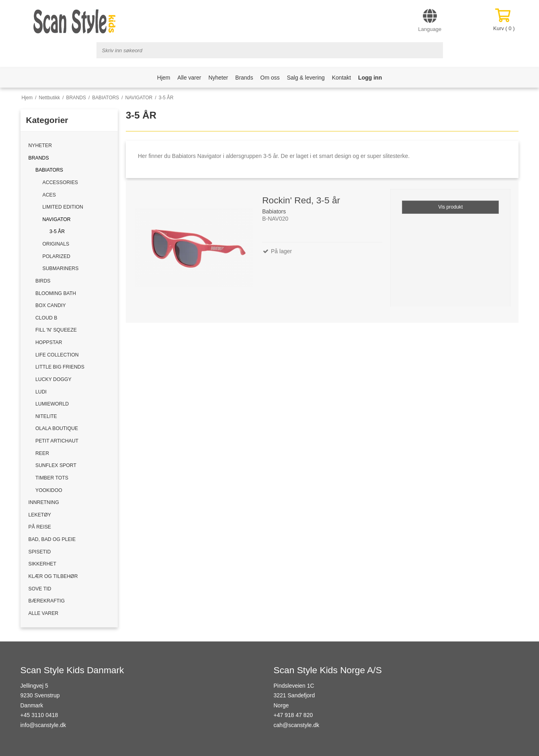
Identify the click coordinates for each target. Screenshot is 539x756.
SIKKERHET (42, 564)
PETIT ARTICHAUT (57, 441)
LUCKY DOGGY (53, 379)
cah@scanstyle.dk (297, 725)
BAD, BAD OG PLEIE (52, 539)
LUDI (41, 392)
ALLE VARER (44, 613)
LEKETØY (40, 515)
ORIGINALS (56, 244)
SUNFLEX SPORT (56, 465)
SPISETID (40, 552)
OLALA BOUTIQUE (57, 428)
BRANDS (39, 158)
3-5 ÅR (57, 232)
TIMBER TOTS (52, 478)
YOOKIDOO (49, 490)
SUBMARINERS (61, 268)
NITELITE (46, 416)
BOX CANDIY (51, 305)
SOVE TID (40, 589)
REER (42, 453)
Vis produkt (450, 207)
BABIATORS (49, 170)
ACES (49, 195)
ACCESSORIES (60, 182)
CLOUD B (46, 318)
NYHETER (40, 145)
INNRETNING (44, 502)
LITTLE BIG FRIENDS (60, 367)
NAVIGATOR (57, 219)
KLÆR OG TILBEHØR (53, 576)
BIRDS (43, 281)
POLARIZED (56, 256)
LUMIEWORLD (52, 404)
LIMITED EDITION (63, 207)
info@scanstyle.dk (43, 725)
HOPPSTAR (49, 342)
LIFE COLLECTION (57, 355)
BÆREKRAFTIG (47, 601)
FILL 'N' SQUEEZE (56, 330)
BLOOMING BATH (56, 293)
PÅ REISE (40, 527)
